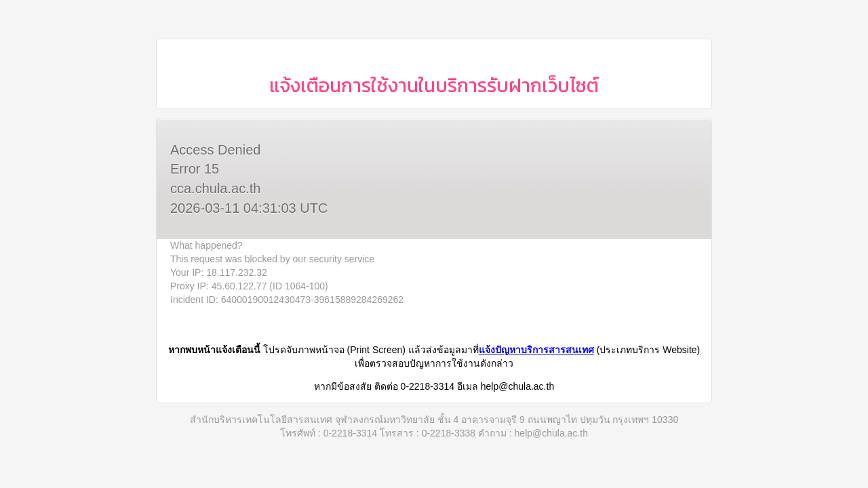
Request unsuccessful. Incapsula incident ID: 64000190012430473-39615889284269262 (434, 244)
